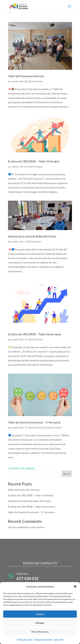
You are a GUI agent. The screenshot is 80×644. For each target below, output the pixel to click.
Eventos (39, 81)
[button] (75, 587)
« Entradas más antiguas (21, 468)
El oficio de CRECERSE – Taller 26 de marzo (35, 334)
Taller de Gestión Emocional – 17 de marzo (34, 422)
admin (15, 81)
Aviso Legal (58, 639)
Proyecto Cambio (53, 428)
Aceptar (40, 614)
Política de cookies (25, 639)
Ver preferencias (40, 632)
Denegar (40, 623)
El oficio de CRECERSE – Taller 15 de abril (34, 161)
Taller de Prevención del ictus (26, 76)
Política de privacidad (43, 639)
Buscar (67, 474)
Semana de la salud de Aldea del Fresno (32, 236)
